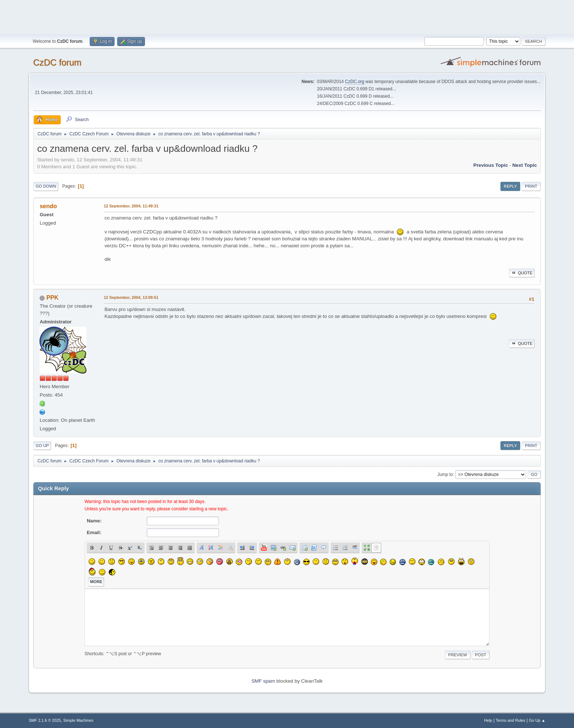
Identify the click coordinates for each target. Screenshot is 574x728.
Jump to (445, 474)
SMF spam (263, 681)
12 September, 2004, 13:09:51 (131, 297)
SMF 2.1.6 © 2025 (45, 720)
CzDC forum (57, 62)
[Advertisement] (287, 16)
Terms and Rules (510, 720)
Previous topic (491, 165)
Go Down (46, 186)
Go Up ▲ (537, 720)
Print (531, 186)
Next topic (524, 165)
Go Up (42, 446)
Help (488, 720)
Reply (510, 186)
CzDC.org (355, 82)
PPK (53, 298)
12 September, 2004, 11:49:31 (131, 206)
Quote (522, 273)
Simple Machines (78, 720)
